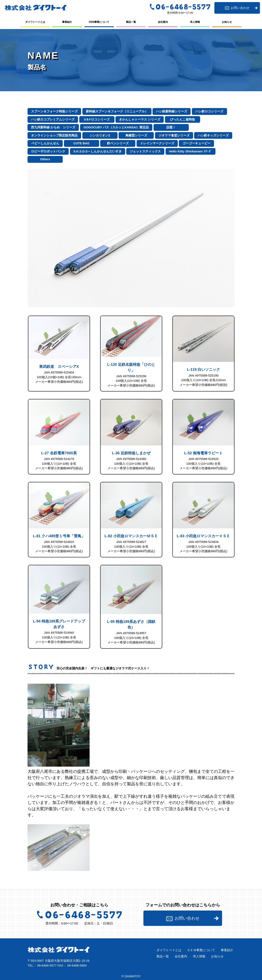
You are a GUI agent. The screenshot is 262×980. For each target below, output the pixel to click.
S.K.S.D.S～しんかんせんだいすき (98, 151)
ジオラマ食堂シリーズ (174, 135)
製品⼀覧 (131, 22)
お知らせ (227, 22)
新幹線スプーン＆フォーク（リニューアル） (117, 111)
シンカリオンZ (100, 135)
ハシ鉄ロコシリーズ (209, 111)
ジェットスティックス (145, 151)
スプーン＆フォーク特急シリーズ (54, 111)
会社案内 (163, 22)
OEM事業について (99, 22)
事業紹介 (67, 22)
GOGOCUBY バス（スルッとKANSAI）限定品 (116, 127)
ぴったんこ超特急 (183, 119)
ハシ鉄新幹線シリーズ (172, 111)
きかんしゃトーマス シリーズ (140, 119)
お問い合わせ (237, 8)
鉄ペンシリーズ (118, 143)
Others (45, 159)
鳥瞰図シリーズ (136, 135)
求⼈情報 (195, 22)
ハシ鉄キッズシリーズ (213, 135)
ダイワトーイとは (35, 22)
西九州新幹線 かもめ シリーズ (53, 127)
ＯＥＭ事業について (201, 950)
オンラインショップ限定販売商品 (54, 135)
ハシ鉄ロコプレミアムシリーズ (53, 119)
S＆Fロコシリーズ (97, 119)
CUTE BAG (81, 143)
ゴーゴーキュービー (196, 143)
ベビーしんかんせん (45, 143)
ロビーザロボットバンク (48, 151)
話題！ (171, 127)
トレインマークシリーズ (157, 143)
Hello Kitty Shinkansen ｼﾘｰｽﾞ (190, 151)
